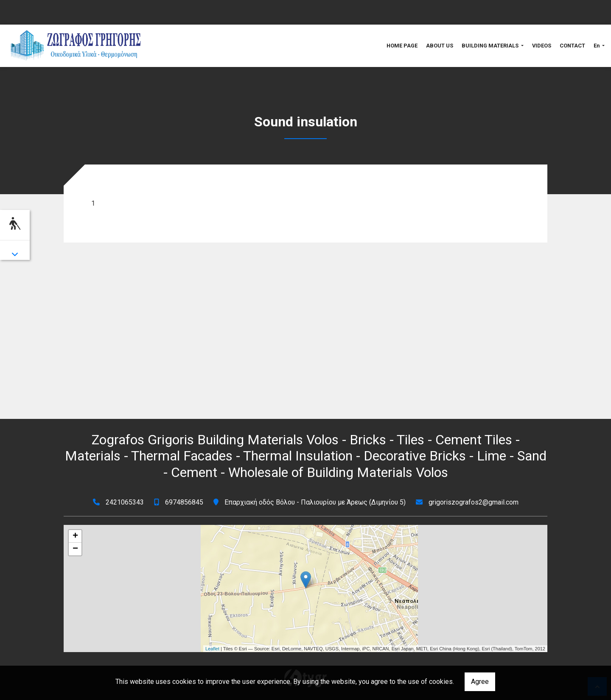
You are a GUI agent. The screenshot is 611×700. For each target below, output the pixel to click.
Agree (480, 682)
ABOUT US (440, 46)
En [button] (597, 46)
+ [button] (75, 536)
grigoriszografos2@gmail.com (474, 502)
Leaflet (212, 649)
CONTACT (572, 46)
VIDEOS (542, 46)
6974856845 (184, 502)
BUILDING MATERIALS (491, 46)
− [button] (75, 549)
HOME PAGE (402, 46)
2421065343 (125, 502)
